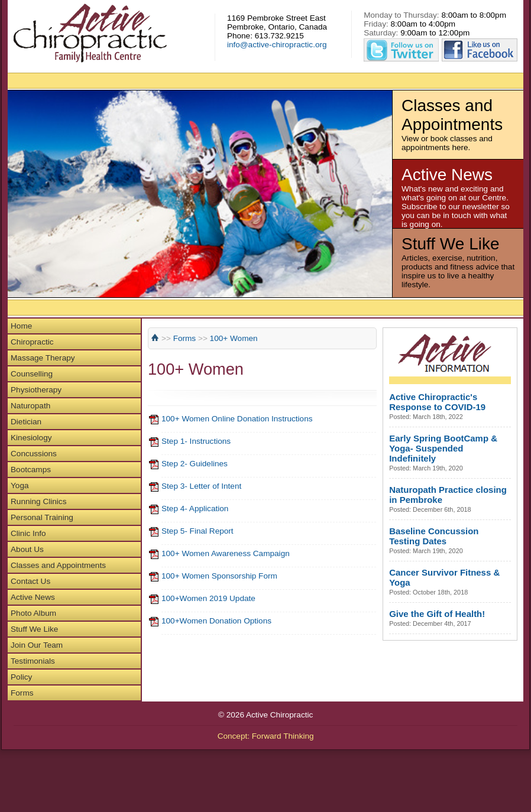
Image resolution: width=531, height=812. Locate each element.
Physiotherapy (36, 390)
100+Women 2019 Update (208, 598)
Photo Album (33, 613)
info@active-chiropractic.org (277, 45)
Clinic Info (28, 533)
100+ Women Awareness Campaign (226, 553)
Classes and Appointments (58, 565)
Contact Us (30, 581)
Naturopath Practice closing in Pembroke (448, 495)
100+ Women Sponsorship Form (219, 576)
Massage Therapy (43, 358)
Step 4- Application (195, 509)
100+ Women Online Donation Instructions (237, 419)
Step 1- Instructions (196, 441)
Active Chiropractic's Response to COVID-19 (437, 402)
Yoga (20, 485)
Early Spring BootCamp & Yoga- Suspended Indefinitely (443, 448)
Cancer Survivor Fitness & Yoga (444, 577)
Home (21, 326)
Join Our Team (37, 645)
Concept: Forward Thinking (266, 736)
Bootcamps (31, 470)
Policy (21, 677)
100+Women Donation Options (216, 621)
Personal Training (42, 517)
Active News (33, 597)
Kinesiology (31, 438)
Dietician (26, 422)
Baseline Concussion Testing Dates (434, 536)
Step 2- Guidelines (195, 464)
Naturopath (30, 406)
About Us (27, 549)
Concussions (34, 454)
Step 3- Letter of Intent (201, 486)
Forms (22, 693)
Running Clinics (38, 501)
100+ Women (234, 338)
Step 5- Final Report (197, 531)
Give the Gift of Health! (437, 614)
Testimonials (33, 661)
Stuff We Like (34, 629)
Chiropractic (32, 342)
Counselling (32, 374)
